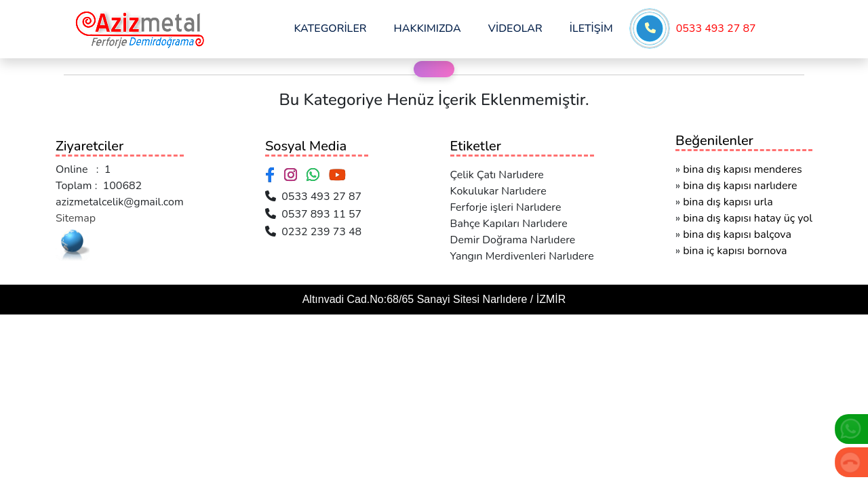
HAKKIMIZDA (428, 28)
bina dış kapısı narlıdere (740, 186)
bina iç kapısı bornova (735, 251)
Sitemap (76, 218)
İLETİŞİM (591, 28)
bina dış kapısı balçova (737, 235)
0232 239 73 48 (313, 232)
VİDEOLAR (515, 28)
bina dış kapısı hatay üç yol (748, 218)
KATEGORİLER (330, 28)
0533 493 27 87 (716, 28)
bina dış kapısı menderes (743, 169)
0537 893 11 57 (313, 214)
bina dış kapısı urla (728, 202)
